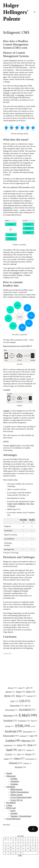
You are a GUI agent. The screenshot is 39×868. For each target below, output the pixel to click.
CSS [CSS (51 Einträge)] (25, 701)
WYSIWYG (8, 208)
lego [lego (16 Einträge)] (34, 736)
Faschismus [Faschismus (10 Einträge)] (24, 721)
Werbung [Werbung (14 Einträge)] (20, 767)
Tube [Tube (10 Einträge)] (20, 754)
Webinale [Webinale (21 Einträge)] (16, 763)
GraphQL (6, 411)
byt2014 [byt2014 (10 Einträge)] (32, 696)
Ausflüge (14, 779)
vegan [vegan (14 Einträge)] (8, 759)
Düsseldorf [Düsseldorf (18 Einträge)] (11, 716)
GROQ (12, 446)
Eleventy (12, 506)
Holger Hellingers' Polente (16, 12)
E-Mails (9, 805)
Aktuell (9, 773)
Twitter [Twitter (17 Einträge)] (30, 754)
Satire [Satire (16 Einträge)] (22, 745)
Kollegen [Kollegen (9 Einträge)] (24, 736)
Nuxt (32, 504)
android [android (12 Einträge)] (10, 692)
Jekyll (15, 504)
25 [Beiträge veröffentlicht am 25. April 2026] (30, 850)
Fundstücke (15, 781)
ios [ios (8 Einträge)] (33, 726)
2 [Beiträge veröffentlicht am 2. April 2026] (21, 841)
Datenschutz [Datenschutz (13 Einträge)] (17, 706)
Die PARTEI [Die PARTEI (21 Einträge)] (27, 710)
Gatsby (10, 504)
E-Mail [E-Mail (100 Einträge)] (28, 715)
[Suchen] (33, 829)
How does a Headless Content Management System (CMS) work (16, 44)
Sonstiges (14, 813)
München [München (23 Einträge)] (28, 741)
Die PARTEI (11, 803)
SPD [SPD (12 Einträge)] (22, 750)
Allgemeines (11, 776)
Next (28, 504)
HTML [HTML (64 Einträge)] (23, 726)
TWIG (8, 95)
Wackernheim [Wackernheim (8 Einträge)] (31, 759)
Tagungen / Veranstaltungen (21, 816)
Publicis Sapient (16, 795)
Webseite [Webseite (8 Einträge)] (27, 763)
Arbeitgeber (11, 787)
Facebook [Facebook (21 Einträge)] (10, 721)
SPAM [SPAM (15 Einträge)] (32, 745)
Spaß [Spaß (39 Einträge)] (12, 750)
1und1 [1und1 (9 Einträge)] (21, 688)
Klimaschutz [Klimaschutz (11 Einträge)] (29, 732)
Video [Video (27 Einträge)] (19, 759)
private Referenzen (13, 819)
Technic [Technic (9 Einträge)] (30, 750)
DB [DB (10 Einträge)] (28, 706)
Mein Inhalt (6, 825)
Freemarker (21, 95)
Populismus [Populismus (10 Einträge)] (10, 745)
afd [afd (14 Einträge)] (29, 688)
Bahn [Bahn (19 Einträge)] (31, 692)
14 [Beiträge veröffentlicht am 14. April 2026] (11, 847)
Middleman (22, 504)
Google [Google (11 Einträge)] (10, 726)
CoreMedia (16, 273)
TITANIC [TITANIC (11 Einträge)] (10, 754)
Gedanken (14, 784)
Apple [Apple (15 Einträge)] (21, 692)
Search (13, 811)
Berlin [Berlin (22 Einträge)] (10, 696)
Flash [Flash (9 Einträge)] (34, 721)
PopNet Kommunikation (20, 792)
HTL (13, 95)
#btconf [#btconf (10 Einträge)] (12, 688)
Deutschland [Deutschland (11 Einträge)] (12, 710)
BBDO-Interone (16, 789)
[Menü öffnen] (35, 12)
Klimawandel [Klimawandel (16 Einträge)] (11, 736)
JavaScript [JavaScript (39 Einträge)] (13, 731)
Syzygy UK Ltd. (17, 800)
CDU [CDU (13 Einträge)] (14, 701)
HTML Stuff (11, 808)
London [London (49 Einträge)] (13, 741)
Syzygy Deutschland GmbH (21, 797)
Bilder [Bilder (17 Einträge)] (21, 696)
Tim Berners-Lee (17, 65)
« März (20, 855)
